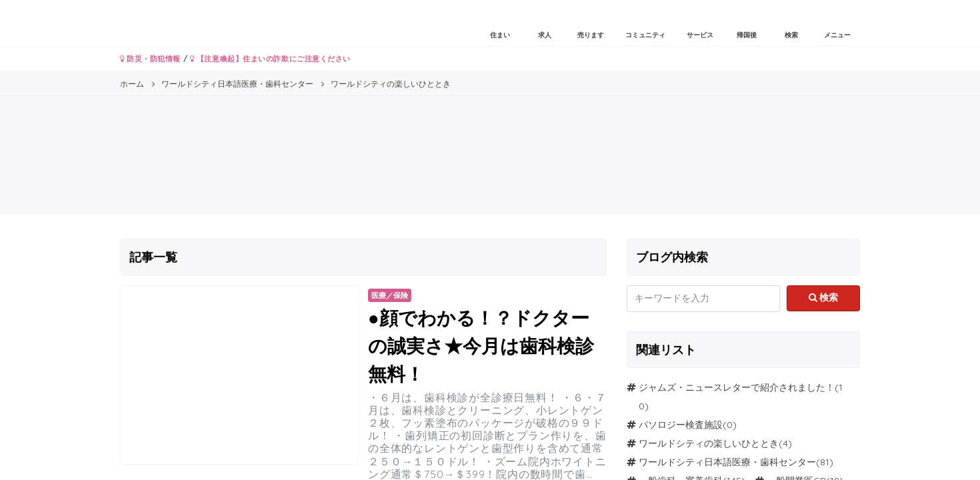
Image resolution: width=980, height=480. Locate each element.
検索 (824, 297)
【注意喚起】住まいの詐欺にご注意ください (270, 59)
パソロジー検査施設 (681, 425)
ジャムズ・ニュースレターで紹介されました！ (737, 387)
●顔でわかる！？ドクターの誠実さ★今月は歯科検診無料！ (481, 346)
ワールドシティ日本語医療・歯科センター (727, 462)
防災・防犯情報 (150, 59)
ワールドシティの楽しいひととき (709, 443)
